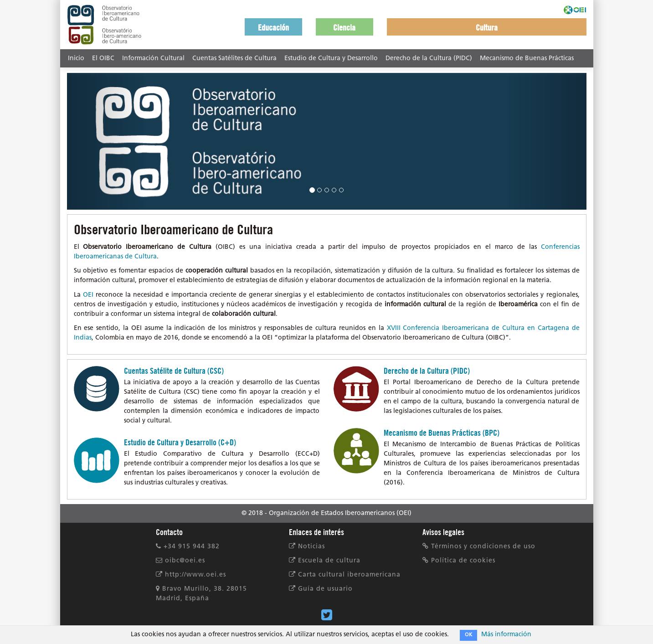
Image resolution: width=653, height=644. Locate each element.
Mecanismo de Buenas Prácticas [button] (527, 59)
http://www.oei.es (191, 575)
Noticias (307, 547)
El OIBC (103, 59)
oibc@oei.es (180, 561)
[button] (273, 27)
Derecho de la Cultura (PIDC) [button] (429, 59)
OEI (88, 295)
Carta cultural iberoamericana (345, 575)
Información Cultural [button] (153, 59)
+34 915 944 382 (188, 547)
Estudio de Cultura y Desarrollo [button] (331, 59)
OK (468, 635)
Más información (506, 635)
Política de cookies (459, 561)
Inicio (76, 59)
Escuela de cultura (325, 561)
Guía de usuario (321, 589)
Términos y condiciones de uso (479, 547)
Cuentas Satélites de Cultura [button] (234, 59)
